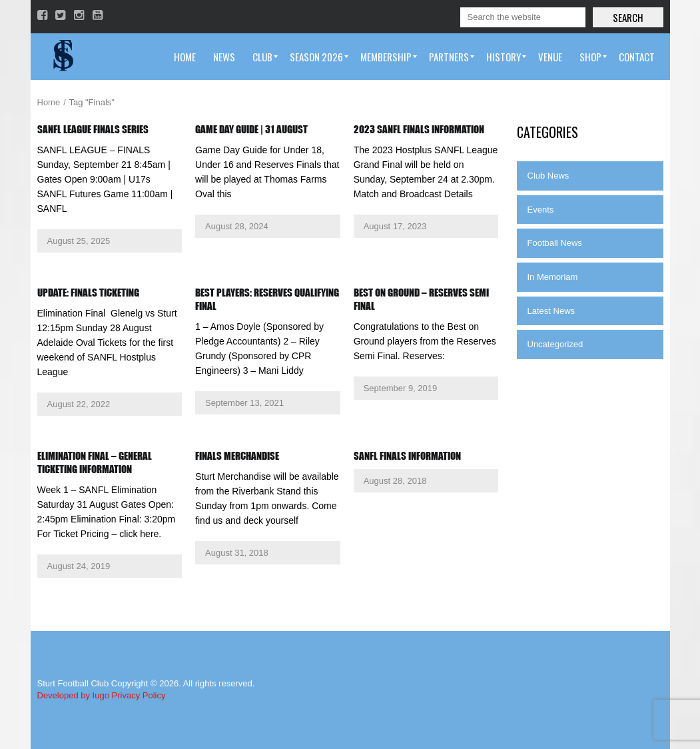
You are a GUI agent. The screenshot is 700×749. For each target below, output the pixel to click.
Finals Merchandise (237, 456)
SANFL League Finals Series (93, 129)
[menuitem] (185, 57)
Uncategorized (555, 344)
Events (541, 210)
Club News (548, 176)
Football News (555, 243)
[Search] (523, 17)
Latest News (551, 311)
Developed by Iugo (73, 695)
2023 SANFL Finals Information (419, 129)
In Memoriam (553, 277)
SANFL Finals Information (407, 456)
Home (49, 102)
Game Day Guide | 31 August (251, 129)
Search (628, 17)
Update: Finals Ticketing (88, 293)
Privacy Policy (139, 695)
